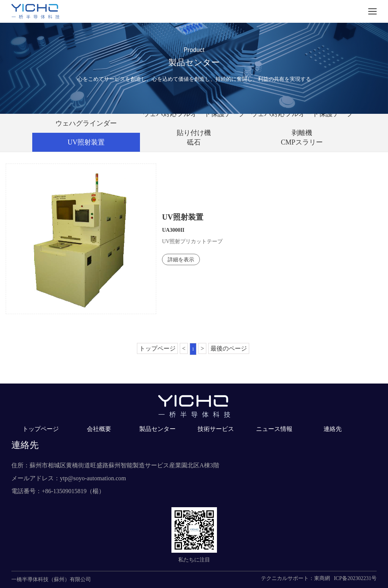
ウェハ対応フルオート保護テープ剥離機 (302, 123)
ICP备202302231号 (355, 578)
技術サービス (216, 429)
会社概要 (99, 429)
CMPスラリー (302, 142)
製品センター (157, 429)
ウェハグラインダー (86, 123)
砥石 (194, 142)
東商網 (322, 578)
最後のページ (229, 348)
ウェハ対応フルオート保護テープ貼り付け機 (194, 123)
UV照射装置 (86, 142)
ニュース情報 (274, 429)
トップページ (157, 348)
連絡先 (333, 429)
